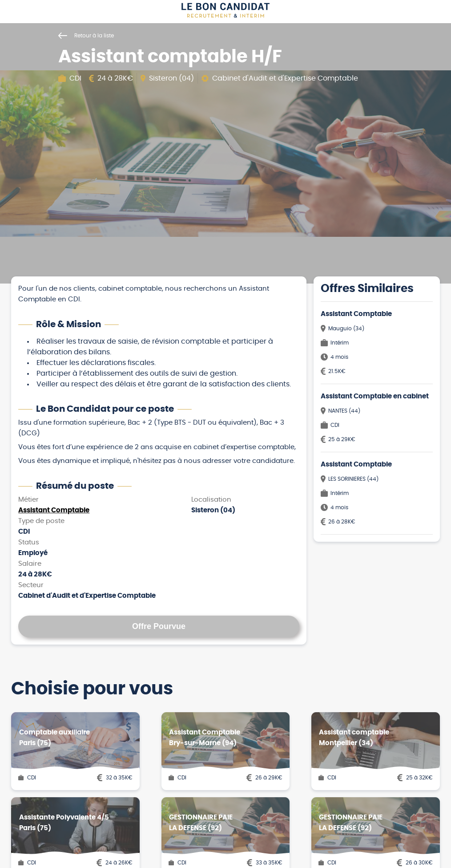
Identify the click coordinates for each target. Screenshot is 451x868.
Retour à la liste (86, 36)
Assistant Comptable (54, 510)
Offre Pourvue (159, 626)
